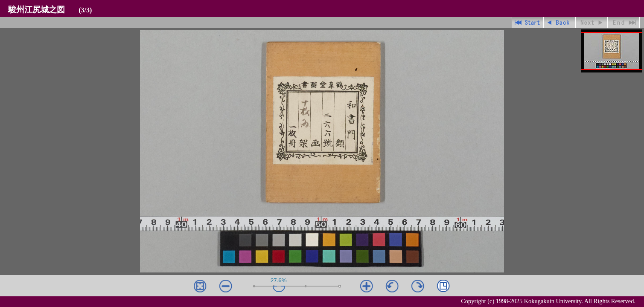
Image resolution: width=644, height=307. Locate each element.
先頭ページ (528, 22)
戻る (560, 22)
